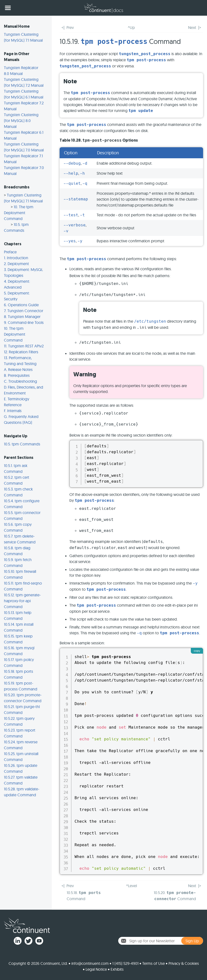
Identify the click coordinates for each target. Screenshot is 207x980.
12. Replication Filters (21, 352)
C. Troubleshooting (20, 381)
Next (192, 27)
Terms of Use (154, 963)
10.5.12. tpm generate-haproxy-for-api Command (22, 601)
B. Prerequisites (17, 375)
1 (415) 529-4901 (125, 963)
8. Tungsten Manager (22, 317)
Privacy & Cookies (184, 963)
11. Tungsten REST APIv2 (24, 346)
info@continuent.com (90, 963)
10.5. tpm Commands (22, 444)
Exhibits (117, 969)
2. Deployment (16, 264)
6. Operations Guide (21, 305)
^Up (131, 27)
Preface (10, 252)
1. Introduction (16, 258)
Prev (70, 27)
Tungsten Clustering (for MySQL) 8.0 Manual (21, 121)
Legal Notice (96, 969)
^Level (131, 886)
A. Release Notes (18, 369)
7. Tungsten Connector (24, 311)
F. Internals (13, 411)
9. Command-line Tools (24, 322)
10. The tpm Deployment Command (19, 213)
